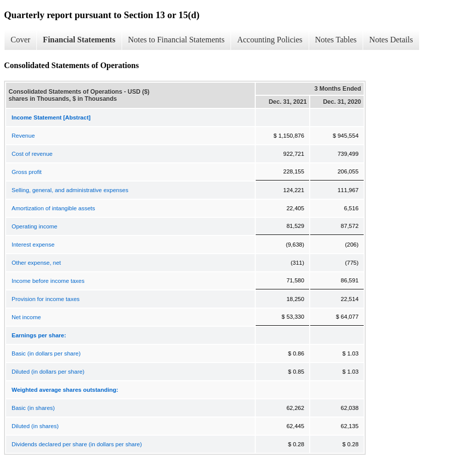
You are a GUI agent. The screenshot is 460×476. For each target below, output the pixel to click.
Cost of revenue (32, 154)
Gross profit (26, 172)
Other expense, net (36, 263)
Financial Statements (79, 40)
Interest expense (33, 245)
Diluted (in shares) (35, 426)
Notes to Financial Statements (177, 40)
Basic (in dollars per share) (46, 353)
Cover (20, 40)
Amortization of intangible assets (53, 208)
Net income (26, 317)
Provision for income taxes (46, 299)
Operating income (35, 226)
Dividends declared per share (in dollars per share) (77, 444)
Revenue (23, 136)
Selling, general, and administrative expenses (70, 190)
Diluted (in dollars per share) (48, 372)
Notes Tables (336, 40)
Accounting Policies (270, 40)
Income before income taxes (48, 281)
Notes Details (391, 40)
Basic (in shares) (33, 408)
